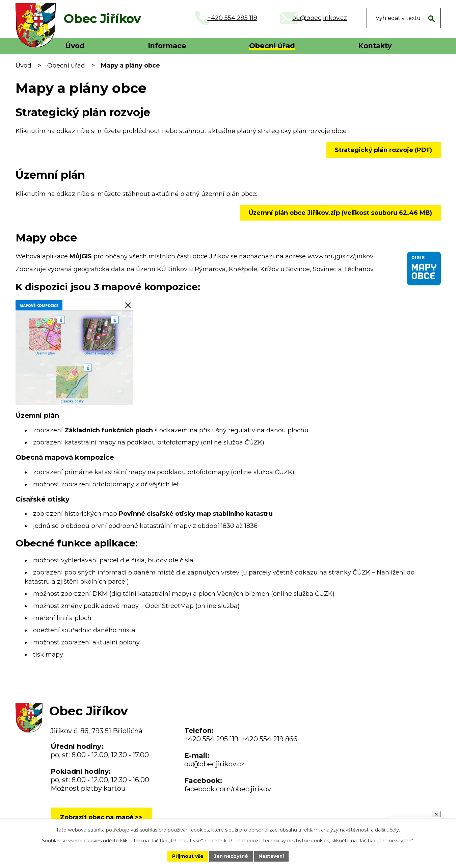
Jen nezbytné (231, 856)
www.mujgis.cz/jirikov (340, 256)
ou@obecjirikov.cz (214, 764)
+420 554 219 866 (269, 739)
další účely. (387, 829)
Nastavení (272, 856)
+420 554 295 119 (211, 739)
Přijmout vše (187, 856)
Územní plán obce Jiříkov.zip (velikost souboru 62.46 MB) (340, 213)
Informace (167, 46)
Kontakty (375, 46)
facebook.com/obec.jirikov (228, 789)
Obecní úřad (272, 46)
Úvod (75, 46)
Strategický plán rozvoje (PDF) (383, 150)
